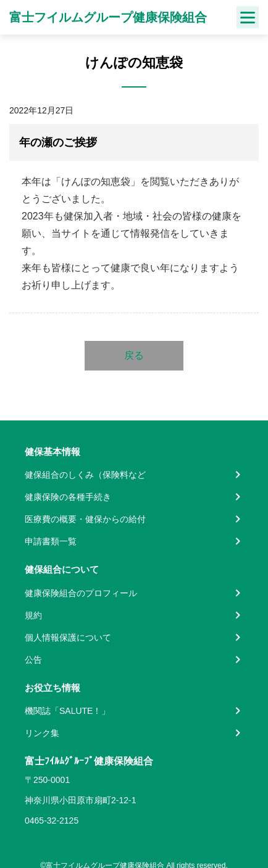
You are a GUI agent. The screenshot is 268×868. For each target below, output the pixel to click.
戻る (134, 355)
